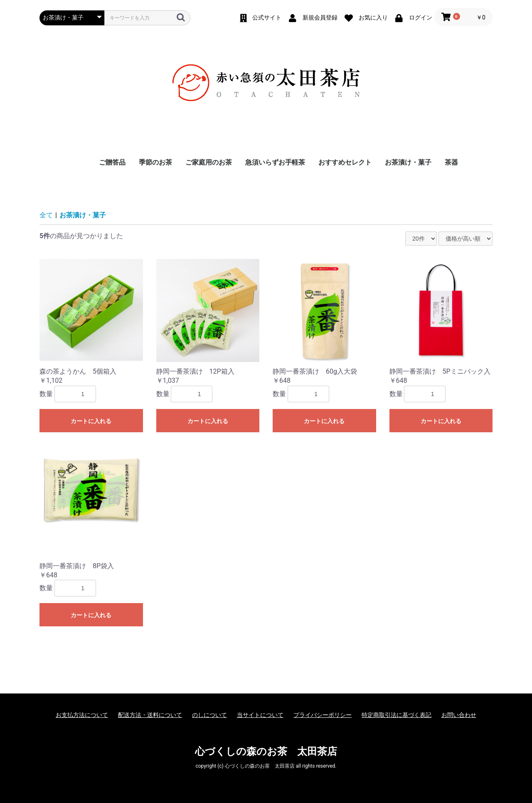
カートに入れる (91, 421)
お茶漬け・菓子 (408, 162)
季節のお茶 (155, 162)
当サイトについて (260, 715)
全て (46, 215)
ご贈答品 (112, 162)
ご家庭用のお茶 (209, 162)
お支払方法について (82, 715)
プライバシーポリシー (323, 715)
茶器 (451, 162)
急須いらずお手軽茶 (275, 162)
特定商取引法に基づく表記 (397, 715)
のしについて (209, 715)
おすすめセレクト (345, 162)
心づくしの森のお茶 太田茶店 (266, 751)
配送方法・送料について (150, 715)
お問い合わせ (459, 715)
